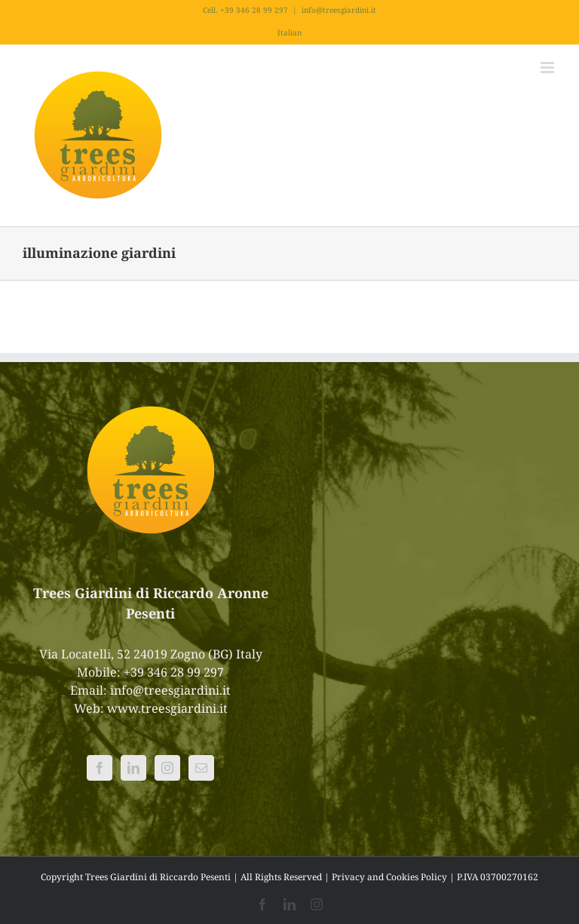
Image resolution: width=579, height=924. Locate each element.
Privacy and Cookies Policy (389, 877)
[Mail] (201, 768)
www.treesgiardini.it (167, 708)
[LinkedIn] (133, 768)
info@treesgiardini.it (339, 10)
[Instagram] (167, 768)
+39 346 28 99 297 (174, 672)
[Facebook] (100, 768)
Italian (289, 32)
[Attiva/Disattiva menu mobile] (548, 68)
